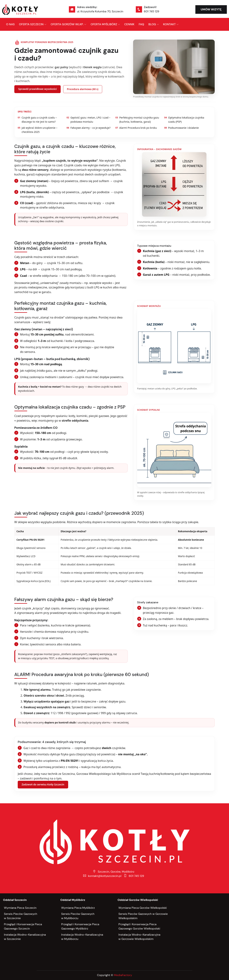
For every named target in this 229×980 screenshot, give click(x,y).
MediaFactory (123, 975)
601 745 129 (152, 11)
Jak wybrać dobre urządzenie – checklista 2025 (38, 130)
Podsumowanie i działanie (182, 128)
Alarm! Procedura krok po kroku (136, 128)
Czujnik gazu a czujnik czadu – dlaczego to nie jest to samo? (37, 120)
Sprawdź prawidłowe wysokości (37, 89)
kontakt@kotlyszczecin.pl (102, 876)
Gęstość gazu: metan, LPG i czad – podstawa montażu (88, 120)
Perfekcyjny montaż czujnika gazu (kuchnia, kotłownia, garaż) (137, 120)
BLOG (152, 24)
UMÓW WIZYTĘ (211, 9)
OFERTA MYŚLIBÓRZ (104, 24)
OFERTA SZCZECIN (31, 24)
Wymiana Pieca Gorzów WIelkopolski (143, 908)
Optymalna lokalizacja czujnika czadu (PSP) (184, 120)
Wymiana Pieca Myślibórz (78, 908)
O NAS (10, 24)
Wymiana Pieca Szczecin (20, 908)
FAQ (141, 24)
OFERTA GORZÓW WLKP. (67, 24)
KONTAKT (169, 24)
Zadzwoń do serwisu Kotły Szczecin (43, 784)
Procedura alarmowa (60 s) (83, 89)
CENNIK (129, 24)
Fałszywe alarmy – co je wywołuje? (89, 128)
